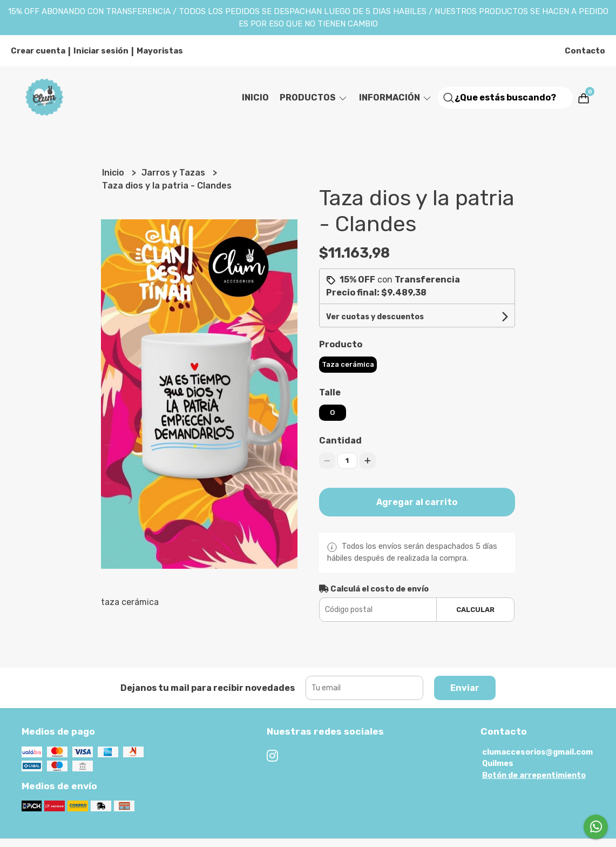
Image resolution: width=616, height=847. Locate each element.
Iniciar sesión (101, 51)
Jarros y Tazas (174, 173)
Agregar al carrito (417, 502)
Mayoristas (160, 51)
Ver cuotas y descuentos (375, 317)
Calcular (475, 610)
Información (396, 98)
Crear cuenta (38, 51)
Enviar (465, 688)
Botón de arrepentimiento (534, 775)
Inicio (255, 98)
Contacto (585, 51)
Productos (314, 98)
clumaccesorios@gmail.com (537, 752)
